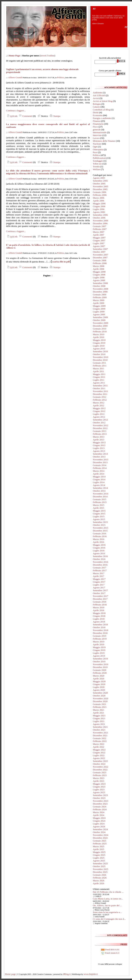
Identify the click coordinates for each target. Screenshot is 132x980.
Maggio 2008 (99, 272)
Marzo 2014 (99, 471)
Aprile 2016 (98, 542)
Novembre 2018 (100, 630)
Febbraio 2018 (100, 605)
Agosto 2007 (99, 246)
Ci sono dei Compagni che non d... (109, 919)
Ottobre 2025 (99, 866)
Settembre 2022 (100, 761)
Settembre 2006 (100, 215)
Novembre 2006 (100, 221)
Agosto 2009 (99, 314)
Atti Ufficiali (99, 95)
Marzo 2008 (99, 266)
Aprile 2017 (98, 576)
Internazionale (100, 132)
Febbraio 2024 (100, 809)
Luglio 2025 (99, 858)
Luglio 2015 (99, 516)
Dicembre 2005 (100, 189)
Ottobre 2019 (99, 661)
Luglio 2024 (99, 824)
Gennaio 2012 (99, 397)
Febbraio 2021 (100, 707)
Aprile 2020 (98, 679)
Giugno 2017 (99, 582)
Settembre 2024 (100, 829)
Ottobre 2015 (99, 525)
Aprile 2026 (98, 883)
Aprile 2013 (98, 440)
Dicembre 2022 (100, 770)
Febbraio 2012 (100, 400)
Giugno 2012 (99, 411)
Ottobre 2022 (99, 764)
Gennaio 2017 (99, 568)
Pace (95, 152)
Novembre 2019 (100, 664)
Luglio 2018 (99, 619)
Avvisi (96, 98)
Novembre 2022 (100, 767)
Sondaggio (98, 161)
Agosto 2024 (99, 826)
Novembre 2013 (100, 460)
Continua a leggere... (16, 110)
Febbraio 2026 (100, 878)
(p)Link (12, 116)
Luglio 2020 (99, 687)
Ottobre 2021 (99, 730)
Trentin (96, 167)
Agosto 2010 (99, 349)
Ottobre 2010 (99, 354)
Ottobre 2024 (99, 832)
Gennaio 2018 (99, 602)
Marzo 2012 (99, 403)
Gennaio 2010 (99, 329)
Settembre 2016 (100, 556)
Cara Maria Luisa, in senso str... (108, 899)
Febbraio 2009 (100, 297)
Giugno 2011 (99, 377)
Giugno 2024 (99, 821)
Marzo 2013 (99, 437)
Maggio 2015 (99, 511)
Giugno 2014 (99, 479)
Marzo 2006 (99, 198)
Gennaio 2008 (99, 260)
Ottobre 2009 (99, 320)
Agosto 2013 (99, 451)
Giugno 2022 (99, 753)
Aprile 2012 (98, 405)
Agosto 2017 (99, 588)
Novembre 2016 (100, 562)
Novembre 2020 (100, 698)
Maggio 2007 (99, 238)
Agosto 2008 (99, 280)
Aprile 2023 (98, 781)
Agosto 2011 (99, 383)
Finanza (97, 121)
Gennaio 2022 (99, 738)
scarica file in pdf (61, 262)
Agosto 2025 (99, 861)
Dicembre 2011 (100, 394)
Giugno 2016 (99, 548)
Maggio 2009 (99, 306)
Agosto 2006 (99, 212)
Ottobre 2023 (99, 798)
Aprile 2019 (98, 644)
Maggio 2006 (99, 203)
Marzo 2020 (99, 676)
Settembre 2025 (100, 863)
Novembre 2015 (100, 528)
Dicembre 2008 (100, 292)
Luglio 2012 (99, 414)
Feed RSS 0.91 (110, 950)
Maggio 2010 (99, 340)
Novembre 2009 (100, 323)
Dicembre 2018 (100, 633)
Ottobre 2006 (99, 218)
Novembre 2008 (100, 289)
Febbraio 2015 (100, 502)
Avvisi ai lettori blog (103, 101)
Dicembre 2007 (100, 258)
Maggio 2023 (99, 784)
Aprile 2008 (98, 269)
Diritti (96, 112)
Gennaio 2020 (99, 670)
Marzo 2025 (99, 846)
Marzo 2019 (99, 642)
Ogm (95, 147)
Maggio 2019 (99, 647)
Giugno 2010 (99, 343)
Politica (61, 77)
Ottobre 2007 (99, 252)
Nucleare (97, 144)
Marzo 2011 (98, 368)
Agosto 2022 (99, 758)
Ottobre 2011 (99, 388)
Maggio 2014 (99, 477)
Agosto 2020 (99, 690)
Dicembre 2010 (100, 360)
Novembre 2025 (100, 869)
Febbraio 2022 (100, 741)
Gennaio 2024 (99, 807)
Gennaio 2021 (99, 704)
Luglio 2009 (99, 312)
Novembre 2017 (100, 596)
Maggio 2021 (99, 716)
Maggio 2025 (99, 852)
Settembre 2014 (100, 488)
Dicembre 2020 (100, 701)
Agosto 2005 (99, 178)
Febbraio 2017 (100, 570)
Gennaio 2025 (99, 841)
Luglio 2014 (99, 482)
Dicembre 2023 (100, 804)
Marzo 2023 (99, 778)
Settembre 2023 (100, 795)
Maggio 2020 (99, 681)
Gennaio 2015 (99, 499)
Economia (98, 115)
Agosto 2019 (99, 656)
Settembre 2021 (100, 727)
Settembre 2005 (100, 181)
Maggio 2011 (99, 374)
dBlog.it (67, 974)
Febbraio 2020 (100, 673)
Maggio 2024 (99, 818)
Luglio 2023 (99, 789)
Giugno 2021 (99, 718)
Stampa (55, 116)
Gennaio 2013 (99, 431)
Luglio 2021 (99, 721)
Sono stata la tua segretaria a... (107, 912)
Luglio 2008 (99, 277)
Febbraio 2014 (100, 468)
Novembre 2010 (100, 357)
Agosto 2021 (99, 724)
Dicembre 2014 (100, 496)
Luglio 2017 (99, 585)
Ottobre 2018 (99, 627)
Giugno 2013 (99, 445)
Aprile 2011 (98, 371)
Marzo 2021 (99, 710)
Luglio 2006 (99, 209)
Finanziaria (98, 124)
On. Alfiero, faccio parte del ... (107, 905)
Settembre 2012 (100, 420)
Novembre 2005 (100, 186)
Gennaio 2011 (99, 363)
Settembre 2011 (100, 386)
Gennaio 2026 (99, 875)
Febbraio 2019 (100, 639)
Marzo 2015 (99, 505)
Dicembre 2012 (100, 428)
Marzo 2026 (99, 881)
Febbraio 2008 (100, 263)
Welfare (97, 169)
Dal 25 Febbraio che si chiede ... (108, 892)
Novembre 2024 (100, 835)
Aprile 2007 (98, 235)
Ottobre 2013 (99, 457)
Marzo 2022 (99, 744)
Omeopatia (98, 149)
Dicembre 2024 (100, 838)
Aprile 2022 (98, 747)
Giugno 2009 (99, 309)
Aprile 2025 (98, 849)
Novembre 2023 (100, 801)
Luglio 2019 (99, 653)
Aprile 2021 (98, 713)
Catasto (96, 107)
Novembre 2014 (100, 494)
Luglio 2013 (99, 448)
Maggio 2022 (99, 750)
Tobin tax (97, 164)
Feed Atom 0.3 (110, 953)
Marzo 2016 (99, 539)
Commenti (25, 116)
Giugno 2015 (99, 514)
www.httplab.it (91, 974)
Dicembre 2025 (100, 872)
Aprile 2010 (98, 337)
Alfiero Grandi (15, 77)
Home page (10, 974)
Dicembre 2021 (100, 735)
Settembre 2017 (100, 590)
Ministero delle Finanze (104, 141)
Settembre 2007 (100, 249)
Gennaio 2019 (99, 636)
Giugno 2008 (99, 275)
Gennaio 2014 (99, 465)
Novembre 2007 (100, 255)
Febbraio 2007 (100, 229)
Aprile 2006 (98, 201)
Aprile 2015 (98, 508)
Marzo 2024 (99, 812)
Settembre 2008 (100, 283)
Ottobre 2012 (99, 423)
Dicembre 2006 (100, 223)
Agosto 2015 (99, 519)
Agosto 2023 (99, 792)
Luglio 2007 (99, 243)
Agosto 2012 (99, 417)
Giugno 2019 (99, 650)
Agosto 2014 (99, 485)
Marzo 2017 (99, 573)
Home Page (14, 56)
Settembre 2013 (100, 454)
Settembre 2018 (100, 625)
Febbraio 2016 (100, 536)
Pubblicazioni (99, 158)
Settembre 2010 (100, 351)
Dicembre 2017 (100, 599)
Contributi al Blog (101, 110)
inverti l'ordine (47, 56)
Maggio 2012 (99, 408)
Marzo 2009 (99, 300)
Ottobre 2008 (99, 286)
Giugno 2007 (99, 240)
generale (97, 130)
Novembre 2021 (100, 733)
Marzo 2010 (99, 334)
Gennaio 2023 (99, 772)
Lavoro (96, 138)
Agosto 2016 (99, 553)
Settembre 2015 (100, 522)
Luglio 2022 (99, 755)
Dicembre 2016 (100, 565)
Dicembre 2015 (100, 531)
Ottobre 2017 (99, 593)
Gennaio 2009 (99, 295)
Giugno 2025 (99, 855)
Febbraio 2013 (100, 434)
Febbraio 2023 (100, 775)
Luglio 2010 (99, 346)
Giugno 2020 (99, 684)
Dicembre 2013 (100, 462)
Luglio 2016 (99, 551)
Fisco (95, 127)
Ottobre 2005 (99, 184)
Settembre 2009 (100, 317)
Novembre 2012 (100, 425)
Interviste (97, 135)
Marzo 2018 (99, 607)
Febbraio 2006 (100, 195)
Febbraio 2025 (100, 844)
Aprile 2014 (98, 474)
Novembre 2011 (100, 391)
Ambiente (97, 93)
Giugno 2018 (99, 616)
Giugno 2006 (99, 206)
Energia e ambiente (102, 118)
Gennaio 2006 (99, 192)
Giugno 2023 (99, 787)
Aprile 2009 (98, 303)
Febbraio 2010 (100, 331)
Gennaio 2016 (99, 533)
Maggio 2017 (99, 579)
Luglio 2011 (99, 380)
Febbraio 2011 (100, 366)
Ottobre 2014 (99, 491)
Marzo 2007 (99, 232)
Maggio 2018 (99, 613)
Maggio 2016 (99, 545)
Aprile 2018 (98, 610)
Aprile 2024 (98, 815)
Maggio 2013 (99, 442)
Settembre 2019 (100, 659)
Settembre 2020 (100, 693)
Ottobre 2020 (99, 696)
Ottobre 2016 (99, 559)
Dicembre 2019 (100, 667)
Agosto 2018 (99, 622)
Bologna (97, 104)
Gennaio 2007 (99, 226)
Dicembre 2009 (100, 326)
